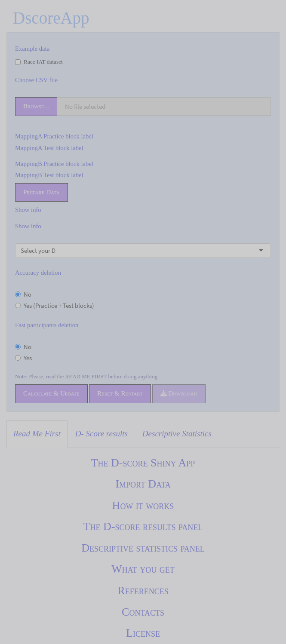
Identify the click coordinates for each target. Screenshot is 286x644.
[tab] (37, 434)
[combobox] (56, 251)
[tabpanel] (143, 548)
